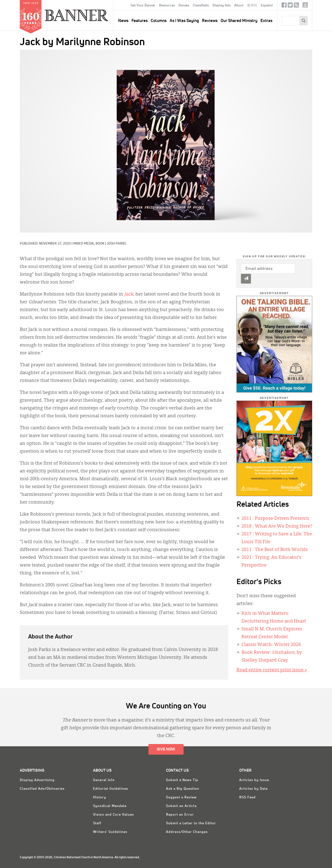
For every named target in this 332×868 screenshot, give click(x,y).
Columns (159, 21)
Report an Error (180, 815)
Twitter (290, 6)
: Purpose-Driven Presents (275, 519)
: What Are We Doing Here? (277, 526)
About (239, 6)
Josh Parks (116, 244)
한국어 (252, 6)
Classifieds (201, 6)
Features (140, 21)
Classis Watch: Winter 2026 (271, 645)
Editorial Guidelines (111, 789)
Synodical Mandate (110, 806)
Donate (184, 6)
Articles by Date (253, 789)
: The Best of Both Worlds (275, 550)
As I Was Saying (184, 21)
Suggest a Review (181, 798)
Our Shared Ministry (239, 21)
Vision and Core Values (113, 815)
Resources (167, 6)
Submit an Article (181, 806)
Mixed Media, (84, 244)
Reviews (210, 21)
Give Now (166, 749)
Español (267, 6)
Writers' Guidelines (110, 832)
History (100, 798)
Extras (266, 21)
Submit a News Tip (182, 780)
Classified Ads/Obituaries (42, 789)
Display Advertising (37, 780)
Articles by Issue (254, 780)
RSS (296, 6)
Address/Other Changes (187, 832)
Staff (97, 823)
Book (100, 244)
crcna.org (305, 5)
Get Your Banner (143, 6)
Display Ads (222, 6)
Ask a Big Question (183, 789)
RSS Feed (247, 798)
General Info (104, 780)
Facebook (284, 6)
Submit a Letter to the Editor (191, 823)
